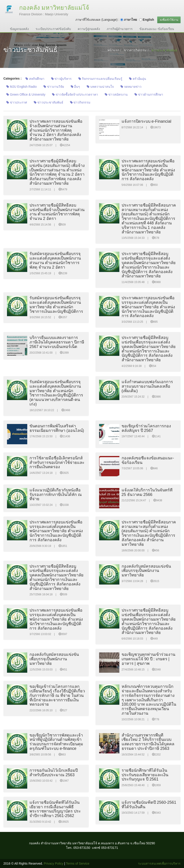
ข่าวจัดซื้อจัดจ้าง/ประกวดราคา (75, 94)
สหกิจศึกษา (35, 79)
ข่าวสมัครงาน (116, 94)
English (149, 20)
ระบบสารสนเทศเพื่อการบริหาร (159, 863)
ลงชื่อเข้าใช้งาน (169, 20)
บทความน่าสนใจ (100, 87)
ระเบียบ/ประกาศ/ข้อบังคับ (53, 29)
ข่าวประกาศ (17, 102)
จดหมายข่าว (131, 87)
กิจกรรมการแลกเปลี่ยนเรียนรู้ (100, 79)
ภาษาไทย (130, 20)
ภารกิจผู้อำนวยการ (120, 29)
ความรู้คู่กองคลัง (89, 29)
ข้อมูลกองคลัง (19, 29)
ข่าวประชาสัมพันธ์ (49, 102)
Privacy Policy (53, 863)
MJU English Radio (22, 87)
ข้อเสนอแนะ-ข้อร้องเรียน (157, 29)
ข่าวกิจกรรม (80, 102)
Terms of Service (78, 863)
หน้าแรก (113, 50)
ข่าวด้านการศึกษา (149, 94)
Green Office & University (26, 94)
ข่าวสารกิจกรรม (135, 50)
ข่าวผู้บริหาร (61, 79)
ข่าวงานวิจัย (54, 87)
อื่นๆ (75, 87)
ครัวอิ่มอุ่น (138, 79)
